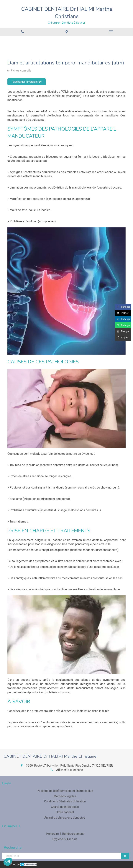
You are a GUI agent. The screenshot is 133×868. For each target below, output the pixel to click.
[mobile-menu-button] (111, 32)
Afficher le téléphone (70, 770)
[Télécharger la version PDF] (27, 82)
